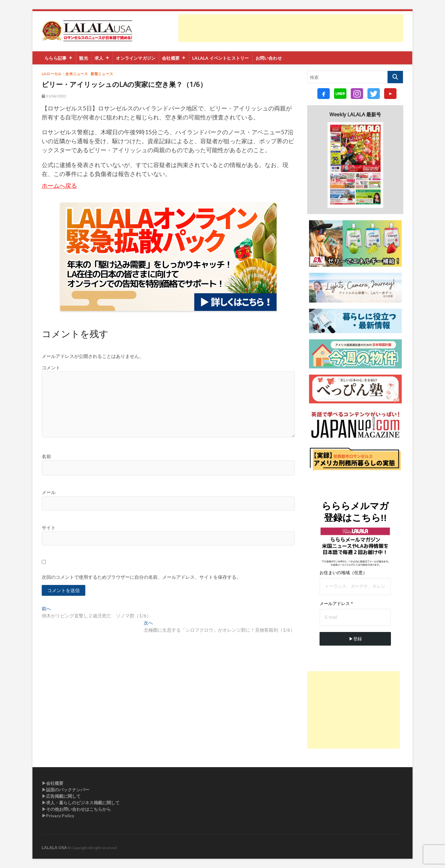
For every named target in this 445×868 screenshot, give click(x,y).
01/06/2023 (54, 96)
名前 (46, 456)
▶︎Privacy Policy (58, 816)
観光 (84, 58)
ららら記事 (59, 58)
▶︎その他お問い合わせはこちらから (76, 809)
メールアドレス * (336, 604)
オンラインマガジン (136, 58)
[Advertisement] (291, 28)
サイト (49, 527)
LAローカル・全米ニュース (65, 74)
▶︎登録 (355, 639)
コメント (51, 367)
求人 (102, 58)
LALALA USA (54, 847)
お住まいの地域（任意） (343, 573)
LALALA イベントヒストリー (221, 58)
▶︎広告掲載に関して (61, 796)
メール (49, 492)
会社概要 (174, 58)
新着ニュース (102, 74)
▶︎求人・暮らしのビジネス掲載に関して (81, 803)
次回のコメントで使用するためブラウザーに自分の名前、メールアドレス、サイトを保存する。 (141, 577)
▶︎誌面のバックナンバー (66, 790)
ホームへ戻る (59, 186)
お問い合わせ (269, 58)
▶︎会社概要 (53, 783)
